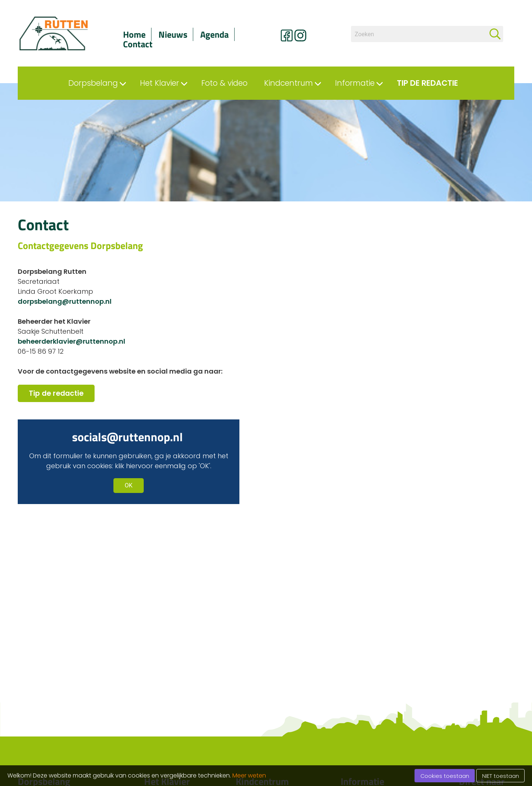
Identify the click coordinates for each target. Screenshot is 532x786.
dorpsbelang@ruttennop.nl (65, 301)
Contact (138, 44)
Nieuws (173, 34)
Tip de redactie (56, 393)
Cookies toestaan (445, 776)
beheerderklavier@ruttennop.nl (71, 341)
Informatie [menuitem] (355, 83)
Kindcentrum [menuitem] (289, 83)
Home (134, 34)
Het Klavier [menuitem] (160, 83)
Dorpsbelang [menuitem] (93, 83)
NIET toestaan (501, 776)
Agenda (214, 34)
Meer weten (249, 775)
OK (128, 485)
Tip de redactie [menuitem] (427, 83)
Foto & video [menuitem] (224, 83)
